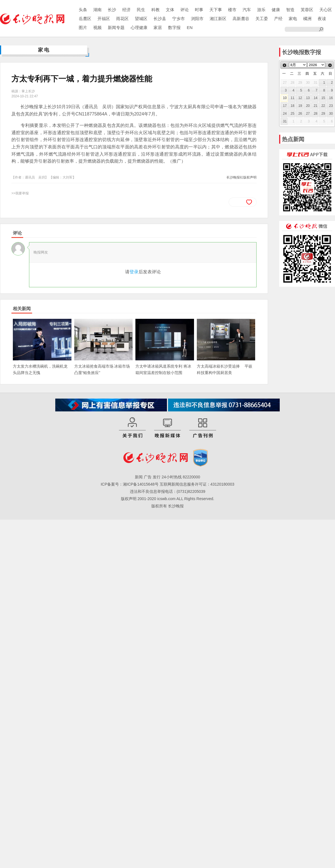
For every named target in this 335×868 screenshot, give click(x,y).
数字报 (174, 27)
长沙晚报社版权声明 (241, 177)
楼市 (232, 10)
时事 (199, 10)
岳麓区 (85, 19)
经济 (126, 10)
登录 (134, 272)
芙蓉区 (307, 10)
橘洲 (307, 19)
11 (292, 98)
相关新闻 (22, 309)
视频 (97, 27)
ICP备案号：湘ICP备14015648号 (130, 484)
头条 (83, 10)
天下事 (216, 10)
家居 (158, 27)
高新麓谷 (241, 19)
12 (300, 98)
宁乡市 (179, 19)
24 (285, 114)
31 (285, 121)
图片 (83, 27)
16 (331, 98)
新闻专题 (116, 27)
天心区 (326, 10)
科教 (155, 10)
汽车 (247, 10)
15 (323, 98)
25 (292, 114)
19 (300, 106)
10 (285, 98)
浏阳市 (197, 19)
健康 (276, 10)
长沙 (112, 10)
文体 (170, 10)
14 (316, 98)
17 (285, 106)
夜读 (322, 19)
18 (292, 106)
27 (308, 114)
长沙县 (160, 19)
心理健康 (139, 27)
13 (308, 98)
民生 (141, 10)
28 (316, 114)
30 (331, 114)
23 (331, 106)
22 (323, 106)
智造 (290, 10)
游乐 (261, 10)
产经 (278, 19)
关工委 (262, 19)
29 (323, 114)
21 (316, 106)
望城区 (141, 19)
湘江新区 (218, 19)
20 (308, 106)
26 (300, 114)
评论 (185, 10)
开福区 (104, 19)
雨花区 (122, 19)
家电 (293, 19)
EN (190, 27)
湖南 (97, 10)
